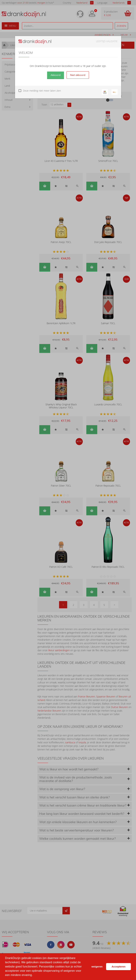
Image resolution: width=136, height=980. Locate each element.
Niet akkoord (78, 75)
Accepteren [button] (118, 967)
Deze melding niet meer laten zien (42, 91)
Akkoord (56, 75)
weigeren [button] (97, 967)
